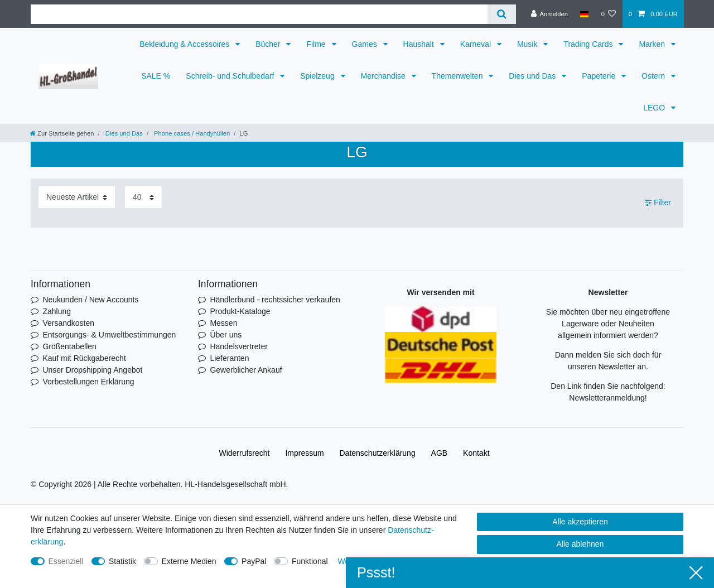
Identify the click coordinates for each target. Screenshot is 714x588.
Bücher (269, 44)
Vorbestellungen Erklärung (88, 382)
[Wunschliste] (608, 14)
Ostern (654, 76)
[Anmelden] (549, 14)
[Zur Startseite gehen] (62, 133)
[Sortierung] (77, 197)
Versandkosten (68, 323)
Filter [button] (658, 203)
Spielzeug (318, 76)
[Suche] (502, 14)
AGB (440, 453)
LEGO (655, 108)
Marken (653, 44)
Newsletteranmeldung (607, 398)
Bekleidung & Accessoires (185, 44)
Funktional (310, 561)
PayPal (254, 561)
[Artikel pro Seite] (143, 197)
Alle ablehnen (580, 544)
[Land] (584, 14)
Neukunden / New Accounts (90, 300)
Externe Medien (189, 561)
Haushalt (420, 44)
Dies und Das (533, 76)
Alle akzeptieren (580, 522)
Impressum (304, 453)
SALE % (156, 76)
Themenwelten (459, 76)
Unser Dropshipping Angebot (92, 370)
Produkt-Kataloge (240, 311)
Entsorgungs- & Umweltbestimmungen (109, 335)
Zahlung (57, 311)
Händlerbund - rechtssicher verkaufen (275, 300)
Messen (223, 323)
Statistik (122, 561)
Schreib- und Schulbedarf (231, 76)
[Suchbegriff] (259, 14)
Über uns (226, 335)
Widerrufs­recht (244, 453)
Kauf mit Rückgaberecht (84, 358)
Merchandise (384, 76)
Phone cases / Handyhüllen (191, 133)
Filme (317, 44)
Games (366, 44)
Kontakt (476, 453)
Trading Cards (589, 44)
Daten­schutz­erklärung (378, 453)
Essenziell (66, 561)
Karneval (477, 44)
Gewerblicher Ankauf (246, 370)
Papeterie (600, 76)
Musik (528, 44)
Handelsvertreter (239, 346)
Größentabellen (69, 346)
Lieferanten (229, 358)
